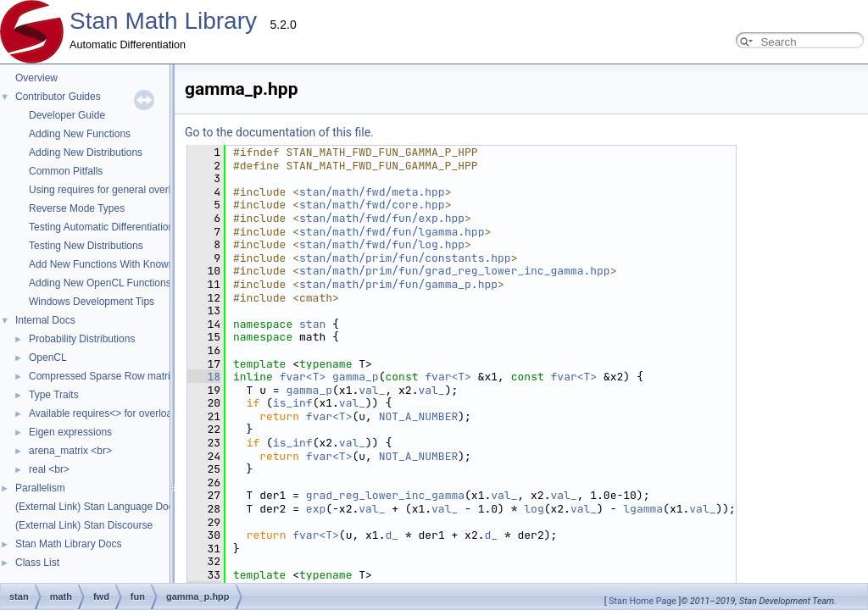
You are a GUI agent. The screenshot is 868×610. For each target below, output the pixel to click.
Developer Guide (67, 115)
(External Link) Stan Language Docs (97, 507)
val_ (262, 390)
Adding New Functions (80, 134)
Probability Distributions (82, 339)
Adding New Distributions (86, 152)
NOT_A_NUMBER (249, 416)
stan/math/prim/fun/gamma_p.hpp (229, 284)
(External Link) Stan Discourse (84, 525)
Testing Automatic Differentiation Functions (125, 227)
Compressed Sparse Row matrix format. (119, 376)
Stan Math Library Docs (68, 544)
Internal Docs (45, 320)
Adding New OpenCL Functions (100, 283)
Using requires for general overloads (111, 190)
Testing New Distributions (86, 246)
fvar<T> (278, 377)
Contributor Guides (58, 97)
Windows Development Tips (92, 302)
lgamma (473, 509)
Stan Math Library (163, 21)
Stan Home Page (643, 601)
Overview (36, 78)
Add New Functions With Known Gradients (125, 264)
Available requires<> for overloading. (111, 413)
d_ (321, 535)
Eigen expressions (70, 432)
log (364, 509)
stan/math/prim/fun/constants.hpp (236, 258)
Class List (37, 563)
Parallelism (40, 488)
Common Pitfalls (66, 171)
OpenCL (48, 358)
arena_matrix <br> (70, 451)
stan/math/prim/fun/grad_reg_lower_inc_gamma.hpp (285, 271)
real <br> (49, 469)
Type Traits (54, 395)
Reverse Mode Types (77, 208)
